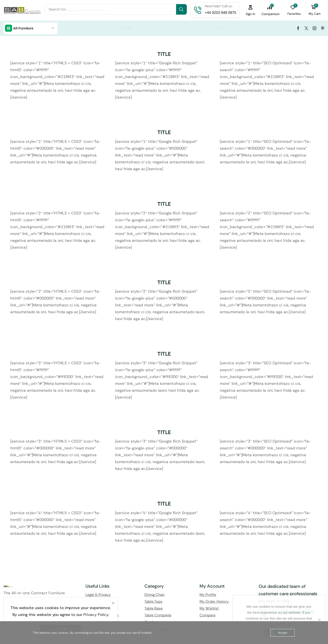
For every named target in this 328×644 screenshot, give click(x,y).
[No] (319, 620)
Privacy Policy (96, 615)
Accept (283, 633)
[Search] (181, 9)
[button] (251, 10)
